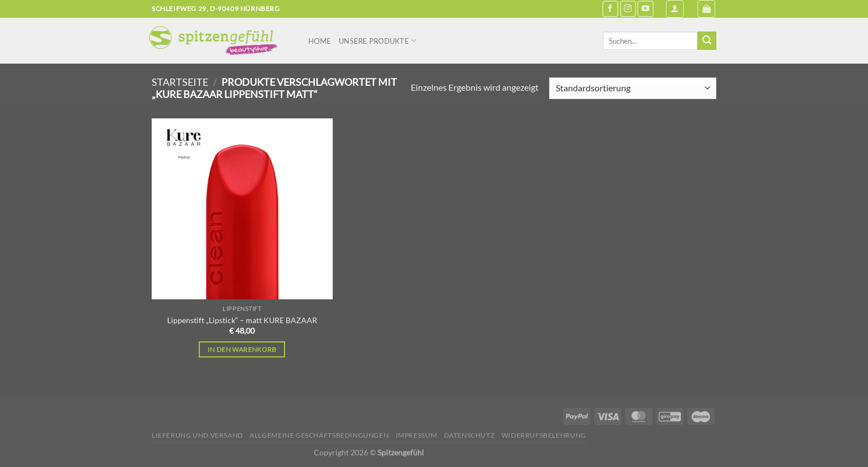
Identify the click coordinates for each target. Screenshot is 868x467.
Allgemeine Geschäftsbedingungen (319, 435)
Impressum (417, 435)
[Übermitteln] (707, 41)
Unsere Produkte (378, 41)
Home (320, 41)
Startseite (180, 82)
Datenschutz (469, 435)
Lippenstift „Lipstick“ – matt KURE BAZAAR (242, 320)
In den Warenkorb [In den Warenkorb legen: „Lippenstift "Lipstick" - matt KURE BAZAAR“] (242, 349)
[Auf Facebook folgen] (610, 9)
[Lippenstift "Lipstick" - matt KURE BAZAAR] (242, 209)
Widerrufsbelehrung (544, 435)
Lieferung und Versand (197, 435)
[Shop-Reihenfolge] (633, 88)
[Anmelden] (675, 9)
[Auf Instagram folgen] (628, 9)
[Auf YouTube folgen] (645, 9)
